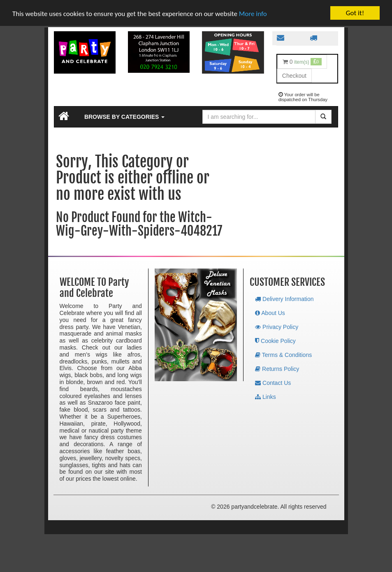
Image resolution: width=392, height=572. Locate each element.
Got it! (355, 13)
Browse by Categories (124, 116)
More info (253, 13)
